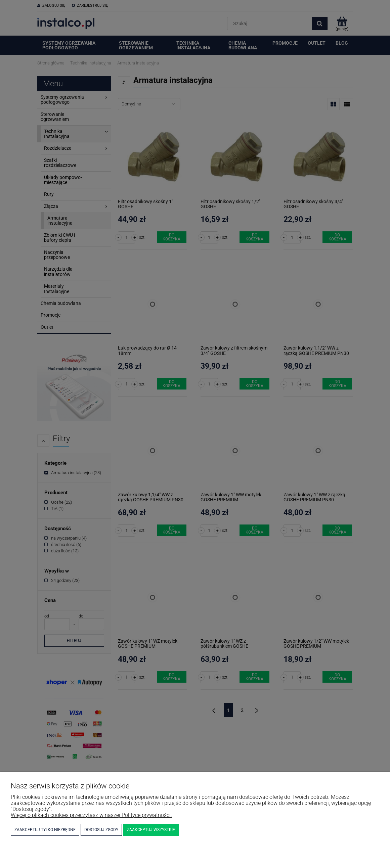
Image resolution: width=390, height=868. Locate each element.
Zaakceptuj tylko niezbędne (45, 830)
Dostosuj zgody (101, 830)
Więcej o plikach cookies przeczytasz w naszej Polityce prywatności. (91, 815)
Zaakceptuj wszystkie (151, 830)
